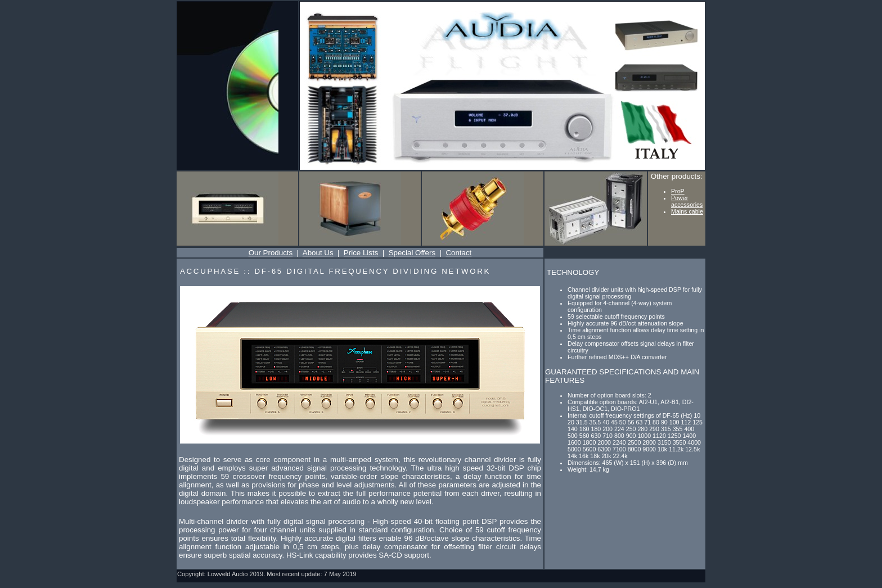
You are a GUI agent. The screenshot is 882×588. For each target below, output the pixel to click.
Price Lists (361, 253)
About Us (318, 253)
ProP (678, 191)
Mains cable (687, 211)
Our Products (271, 253)
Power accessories (687, 201)
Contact (458, 253)
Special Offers (412, 253)
